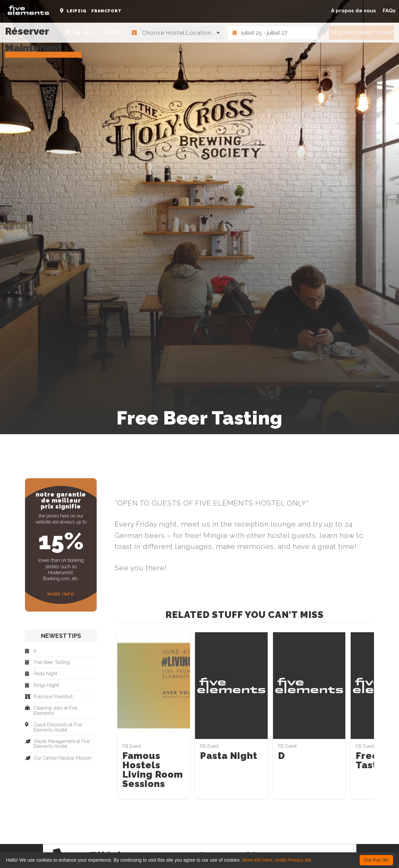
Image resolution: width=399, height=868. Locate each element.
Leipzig (77, 11)
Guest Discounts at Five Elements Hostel (58, 727)
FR (106, 33)
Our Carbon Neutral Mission (62, 758)
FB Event (132, 746)
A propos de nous (353, 11)
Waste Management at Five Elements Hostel (62, 744)
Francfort (106, 11)
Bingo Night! (46, 685)
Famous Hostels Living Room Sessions (153, 770)
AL (87, 33)
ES (116, 33)
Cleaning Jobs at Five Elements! (55, 711)
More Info (61, 594)
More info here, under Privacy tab (277, 860)
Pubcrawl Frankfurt (53, 697)
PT (96, 33)
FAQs (389, 11)
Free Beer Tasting (52, 662)
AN (77, 33)
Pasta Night (229, 756)
